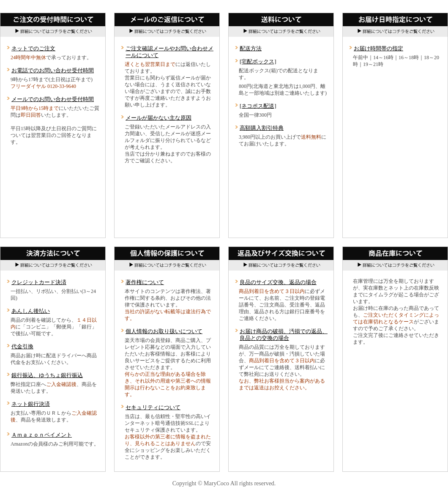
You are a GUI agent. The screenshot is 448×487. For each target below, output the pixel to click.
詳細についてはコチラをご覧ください (53, 31)
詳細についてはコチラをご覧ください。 (281, 31)
